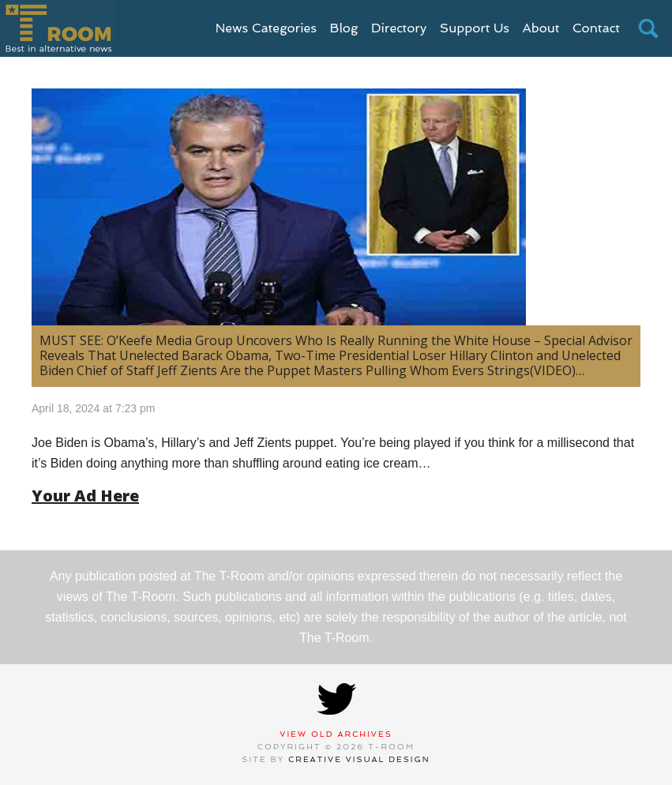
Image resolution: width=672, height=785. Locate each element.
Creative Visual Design (359, 759)
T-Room (58, 28)
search (648, 28)
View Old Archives (336, 734)
